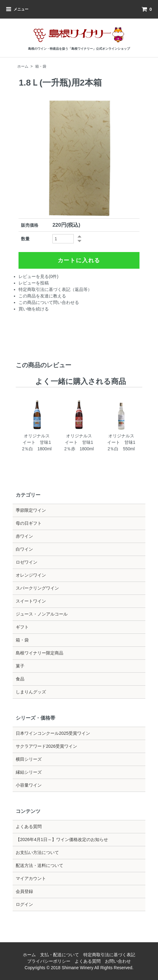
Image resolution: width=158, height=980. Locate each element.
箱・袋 (41, 66)
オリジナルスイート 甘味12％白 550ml (121, 442)
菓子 (20, 666)
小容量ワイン (29, 785)
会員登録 (24, 891)
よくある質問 (29, 826)
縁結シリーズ (29, 772)
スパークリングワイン (37, 588)
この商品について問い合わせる (49, 302)
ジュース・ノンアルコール (42, 614)
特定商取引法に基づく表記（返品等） (55, 289)
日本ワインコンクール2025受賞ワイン (53, 733)
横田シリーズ (29, 759)
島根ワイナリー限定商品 (39, 653)
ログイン (24, 904)
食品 (20, 679)
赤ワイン (24, 536)
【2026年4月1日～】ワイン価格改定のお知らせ (62, 839)
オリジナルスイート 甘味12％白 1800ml (37, 442)
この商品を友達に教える (42, 296)
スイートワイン (31, 601)
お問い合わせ (118, 961)
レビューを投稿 (34, 283)
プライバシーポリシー (49, 961)
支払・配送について (60, 955)
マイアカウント (31, 878)
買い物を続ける (34, 309)
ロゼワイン (27, 562)
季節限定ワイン (31, 510)
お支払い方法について (37, 852)
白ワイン (24, 549)
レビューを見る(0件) (38, 276)
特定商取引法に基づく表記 (109, 955)
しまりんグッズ (31, 692)
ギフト (22, 627)
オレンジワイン (31, 575)
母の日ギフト (29, 523)
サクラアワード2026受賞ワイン (46, 746)
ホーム (23, 66)
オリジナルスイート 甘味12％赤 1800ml (79, 442)
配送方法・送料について (39, 865)
